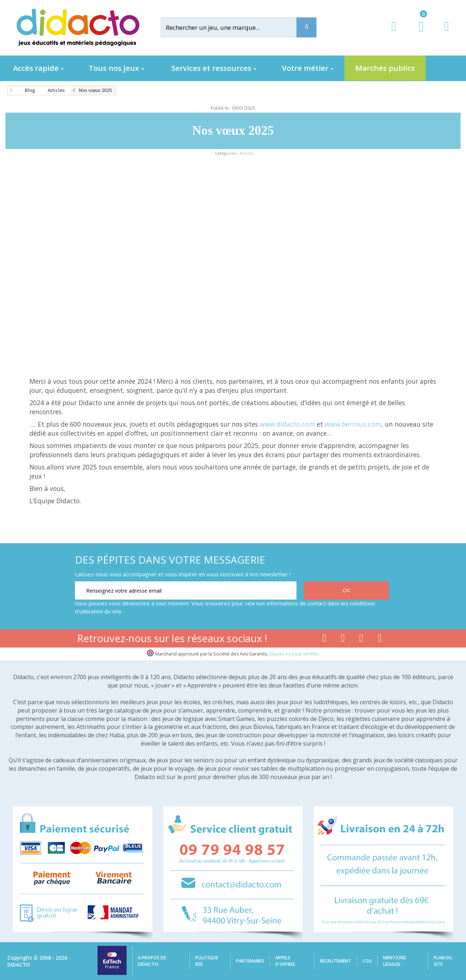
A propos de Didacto (152, 961)
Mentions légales (395, 961)
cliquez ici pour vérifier (294, 654)
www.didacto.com (287, 424)
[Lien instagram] (361, 640)
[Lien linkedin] (380, 640)
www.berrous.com (353, 424)
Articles (247, 153)
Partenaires (250, 961)
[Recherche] (306, 27)
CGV (367, 961)
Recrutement (336, 961)
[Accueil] (10, 90)
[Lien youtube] (343, 640)
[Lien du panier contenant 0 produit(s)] (417, 33)
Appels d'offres (285, 961)
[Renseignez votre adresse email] (186, 590)
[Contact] (447, 33)
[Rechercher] (235, 27)
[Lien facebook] (324, 640)
